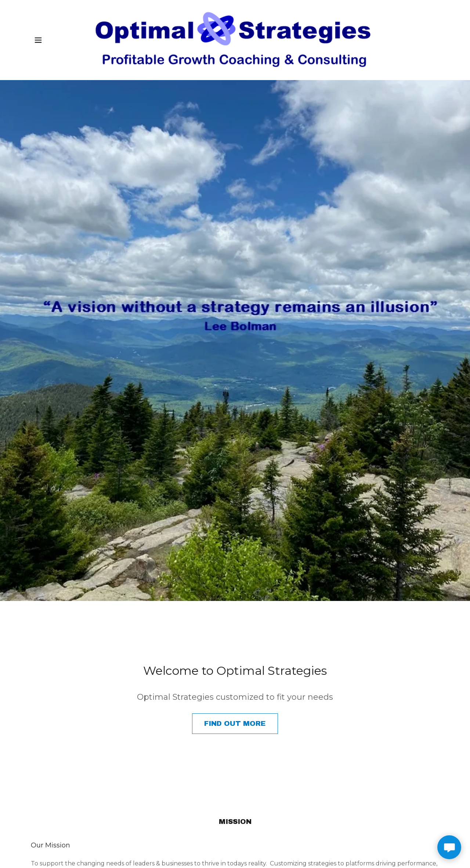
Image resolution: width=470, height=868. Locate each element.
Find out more (235, 723)
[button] (38, 40)
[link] (235, 40)
